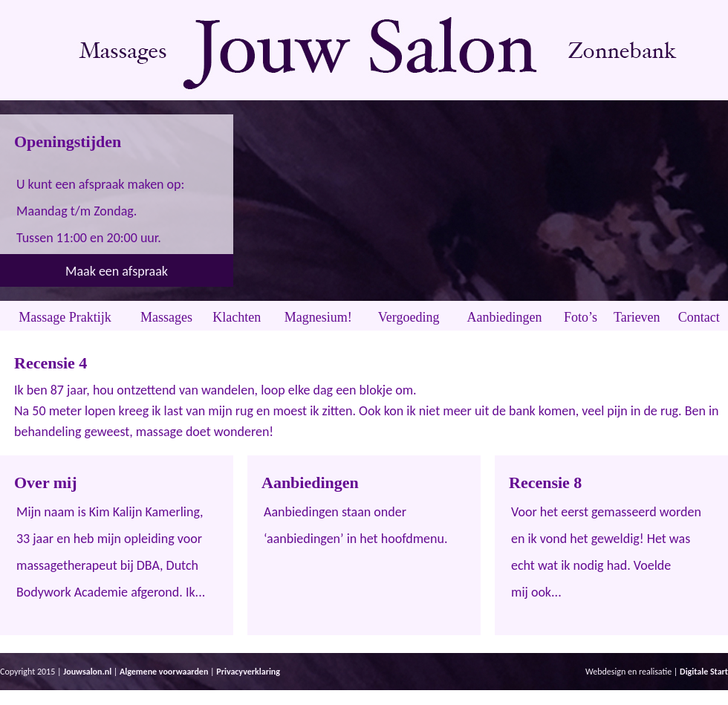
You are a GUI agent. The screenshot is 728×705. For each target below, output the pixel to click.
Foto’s (581, 317)
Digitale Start (704, 672)
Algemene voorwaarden (164, 672)
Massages (166, 317)
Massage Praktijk (65, 317)
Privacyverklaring (248, 672)
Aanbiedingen (505, 317)
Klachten (237, 317)
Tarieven (637, 317)
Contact (699, 317)
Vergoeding (409, 317)
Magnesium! (318, 317)
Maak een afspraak (117, 271)
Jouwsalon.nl (87, 672)
